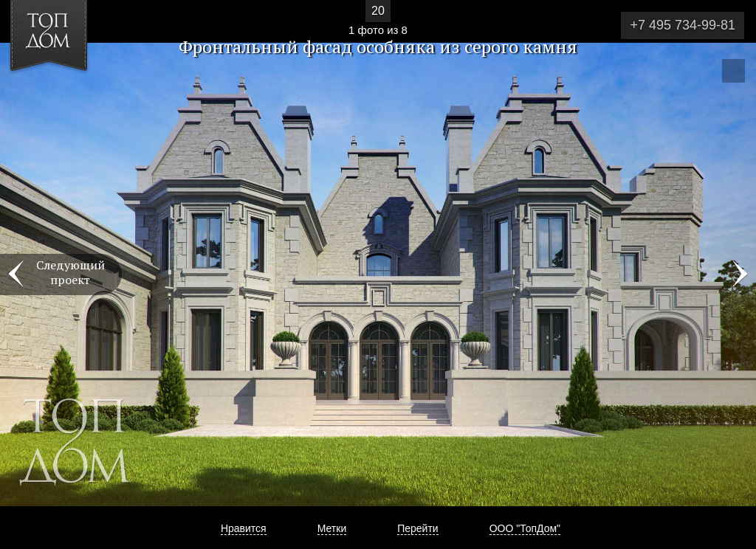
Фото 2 (740, 274)
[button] (65, 97)
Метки (332, 528)
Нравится (244, 528)
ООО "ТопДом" (525, 528)
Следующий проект (71, 272)
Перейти (417, 528)
